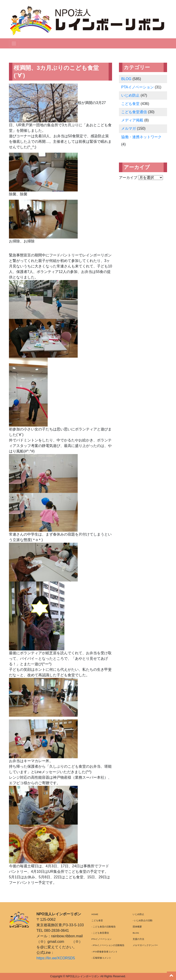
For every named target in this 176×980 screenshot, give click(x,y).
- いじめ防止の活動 (143, 920)
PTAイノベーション (137, 87)
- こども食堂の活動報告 (104, 927)
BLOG (126, 79)
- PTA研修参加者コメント (104, 952)
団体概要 (137, 927)
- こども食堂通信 (100, 933)
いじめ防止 (130, 95)
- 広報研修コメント (101, 958)
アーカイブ (128, 178)
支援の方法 (138, 939)
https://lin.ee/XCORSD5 (56, 958)
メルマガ (129, 128)
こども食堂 (130, 104)
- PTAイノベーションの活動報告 (108, 945)
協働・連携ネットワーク (141, 137)
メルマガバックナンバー (145, 945)
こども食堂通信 (134, 112)
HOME (95, 914)
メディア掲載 (132, 120)
